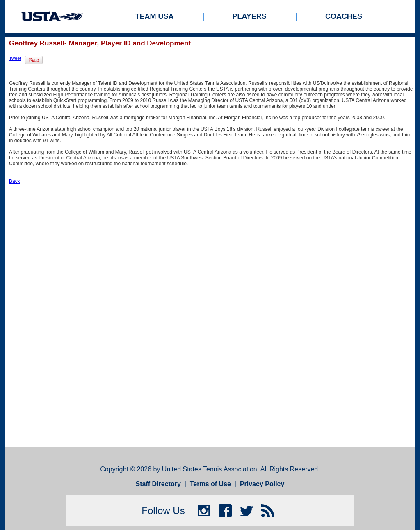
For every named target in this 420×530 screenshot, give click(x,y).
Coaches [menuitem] (344, 16)
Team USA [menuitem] (155, 16)
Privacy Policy (262, 484)
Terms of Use (210, 484)
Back (15, 181)
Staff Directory (158, 484)
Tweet (15, 58)
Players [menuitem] (250, 16)
